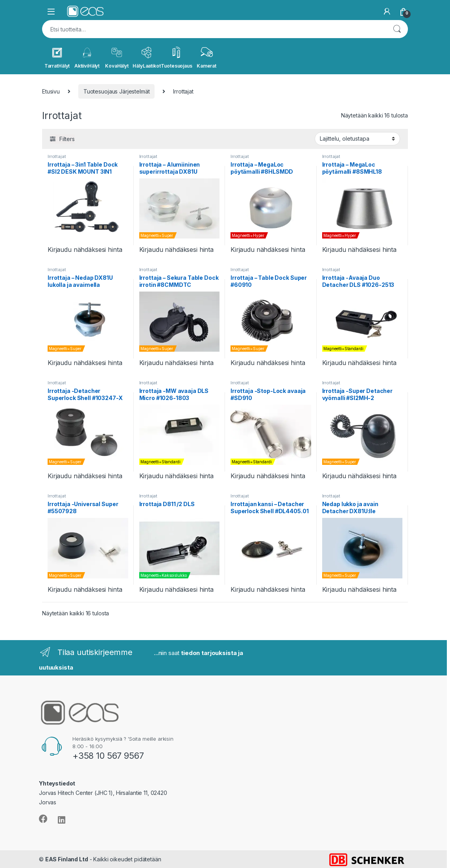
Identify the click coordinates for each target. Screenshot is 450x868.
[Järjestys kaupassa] (357, 139)
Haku (397, 29)
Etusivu (51, 91)
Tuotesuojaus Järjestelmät (117, 91)
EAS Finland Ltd (67, 859)
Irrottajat (57, 156)
